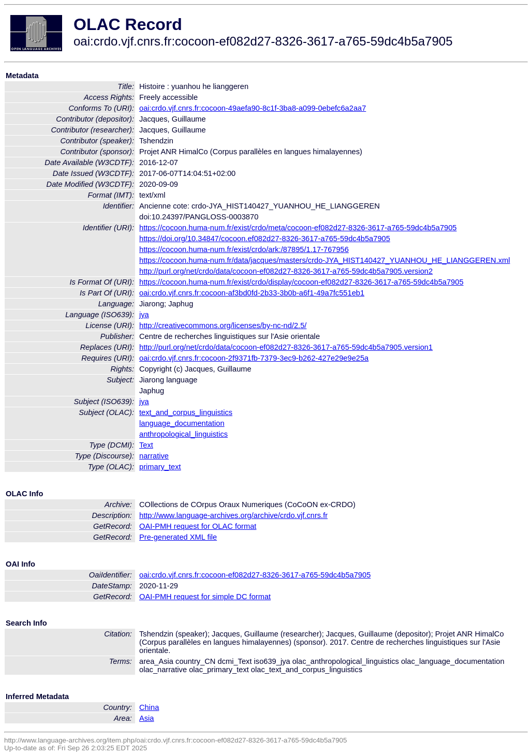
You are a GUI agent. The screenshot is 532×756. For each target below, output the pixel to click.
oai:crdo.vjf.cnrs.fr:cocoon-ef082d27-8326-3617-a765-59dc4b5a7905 (255, 575)
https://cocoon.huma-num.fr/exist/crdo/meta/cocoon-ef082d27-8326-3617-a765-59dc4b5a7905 (298, 228)
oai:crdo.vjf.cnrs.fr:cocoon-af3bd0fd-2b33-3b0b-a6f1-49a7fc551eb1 (252, 293)
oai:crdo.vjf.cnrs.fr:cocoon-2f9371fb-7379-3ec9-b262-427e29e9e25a (254, 358)
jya (144, 315)
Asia (147, 718)
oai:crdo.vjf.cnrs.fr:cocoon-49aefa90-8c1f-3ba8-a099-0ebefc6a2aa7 (253, 108)
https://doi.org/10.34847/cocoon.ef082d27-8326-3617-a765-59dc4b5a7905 (265, 239)
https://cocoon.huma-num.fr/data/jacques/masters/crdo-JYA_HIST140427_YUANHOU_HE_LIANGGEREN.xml (325, 260)
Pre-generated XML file (178, 537)
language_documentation (182, 423)
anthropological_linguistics (183, 434)
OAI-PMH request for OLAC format (198, 526)
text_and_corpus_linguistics (186, 412)
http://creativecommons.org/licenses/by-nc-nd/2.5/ (223, 325)
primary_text (160, 467)
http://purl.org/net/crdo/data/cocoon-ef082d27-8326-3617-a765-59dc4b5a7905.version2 (286, 271)
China (149, 707)
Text (146, 445)
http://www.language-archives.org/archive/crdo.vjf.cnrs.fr (233, 515)
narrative (154, 456)
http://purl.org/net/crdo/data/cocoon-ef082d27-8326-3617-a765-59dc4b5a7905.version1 (286, 347)
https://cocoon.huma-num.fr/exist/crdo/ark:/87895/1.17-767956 (244, 249)
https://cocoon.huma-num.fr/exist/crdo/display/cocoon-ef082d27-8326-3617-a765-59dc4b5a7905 (301, 282)
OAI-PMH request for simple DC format (205, 597)
